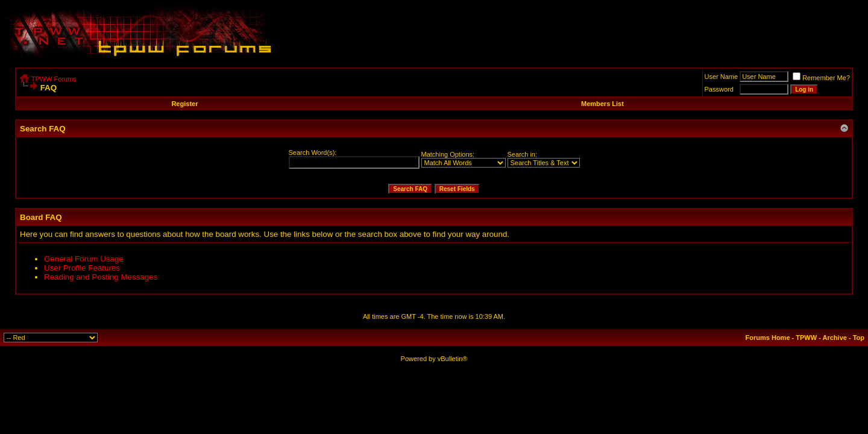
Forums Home (768, 338)
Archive (835, 338)
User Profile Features (82, 268)
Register (184, 104)
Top (859, 338)
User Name (722, 77)
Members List (602, 104)
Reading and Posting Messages (101, 277)
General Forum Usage (84, 259)
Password (719, 89)
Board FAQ (41, 217)
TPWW (806, 338)
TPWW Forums (54, 79)
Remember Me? (821, 78)
